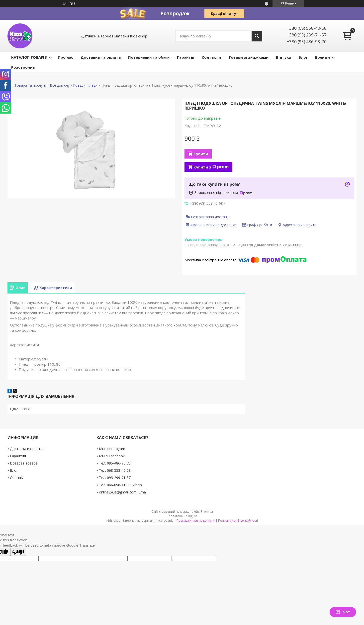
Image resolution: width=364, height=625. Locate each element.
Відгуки (284, 57)
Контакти (211, 57)
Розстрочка (23, 67)
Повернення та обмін (149, 57)
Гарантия (18, 456)
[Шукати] (257, 36)
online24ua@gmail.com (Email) (124, 492)
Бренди (322, 57)
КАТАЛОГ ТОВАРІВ (29, 57)
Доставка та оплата (101, 57)
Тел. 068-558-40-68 (115, 470)
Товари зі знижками (248, 57)
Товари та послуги (30, 85)
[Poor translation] (18, 552)
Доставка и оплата (26, 449)
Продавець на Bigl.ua (182, 516)
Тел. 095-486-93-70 (115, 463)
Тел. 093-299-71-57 (115, 478)
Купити (201, 154)
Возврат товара (24, 463)
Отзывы (17, 478)
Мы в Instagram (112, 449)
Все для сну (60, 85)
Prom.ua (207, 512)
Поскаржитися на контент (196, 521)
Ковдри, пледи (85, 85)
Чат (343, 612)
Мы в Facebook (112, 456)
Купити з (211, 167)
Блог (303, 57)
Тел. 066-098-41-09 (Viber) (120, 485)
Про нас (65, 57)
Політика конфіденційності (238, 521)
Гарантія (186, 57)
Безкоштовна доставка (211, 217)
